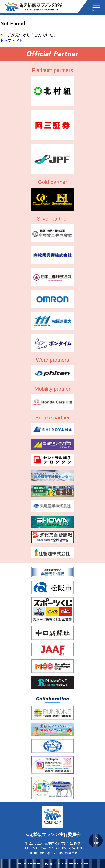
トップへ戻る (11, 40)
